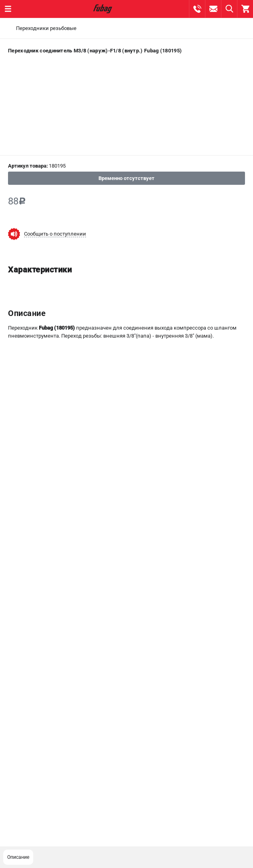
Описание (18, 857)
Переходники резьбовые (46, 28)
